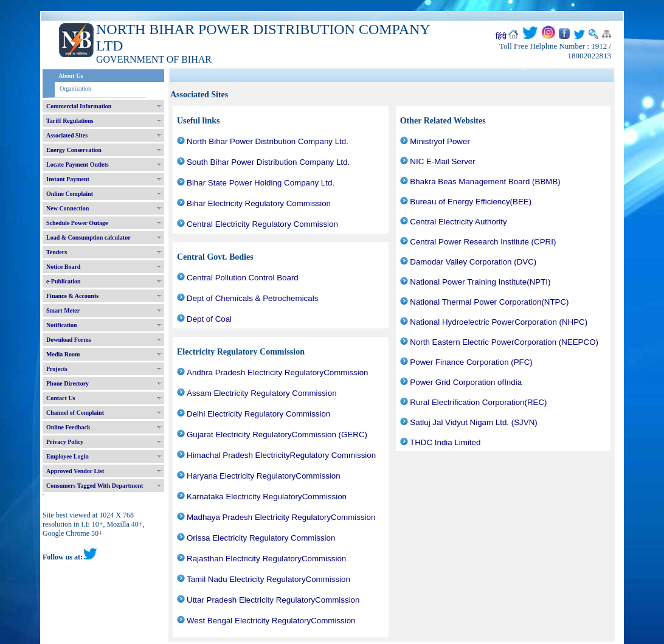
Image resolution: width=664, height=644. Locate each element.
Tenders (57, 252)
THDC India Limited (445, 442)
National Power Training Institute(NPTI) (480, 282)
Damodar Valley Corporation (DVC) (473, 262)
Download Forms (69, 340)
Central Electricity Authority (458, 222)
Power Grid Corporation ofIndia (466, 382)
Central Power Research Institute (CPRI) (483, 242)
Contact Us (61, 398)
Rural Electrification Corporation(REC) (478, 402)
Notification (62, 325)
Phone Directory (67, 383)
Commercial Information (79, 106)
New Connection (67, 208)
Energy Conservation (74, 150)
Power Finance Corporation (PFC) (471, 362)
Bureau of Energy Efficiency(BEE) (471, 202)
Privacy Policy (65, 442)
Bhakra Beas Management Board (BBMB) (485, 182)
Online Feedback (68, 427)
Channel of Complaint (75, 413)
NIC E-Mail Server (442, 161)
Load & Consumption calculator (88, 237)
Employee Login (67, 456)
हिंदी (501, 36)
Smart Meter (63, 310)
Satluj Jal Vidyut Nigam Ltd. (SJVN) (473, 422)
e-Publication (64, 281)
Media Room (63, 354)
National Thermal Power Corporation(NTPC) (489, 302)
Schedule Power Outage (77, 223)
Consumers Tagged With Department (95, 486)
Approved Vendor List (75, 471)
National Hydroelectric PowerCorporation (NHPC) (499, 322)
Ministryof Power (440, 141)
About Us (71, 76)
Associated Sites (67, 135)
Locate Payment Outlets (78, 164)
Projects (57, 369)
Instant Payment (68, 179)
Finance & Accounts (72, 296)
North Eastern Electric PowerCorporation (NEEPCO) (504, 342)
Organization (75, 88)
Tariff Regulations (70, 121)
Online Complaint (70, 194)
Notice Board (63, 267)
